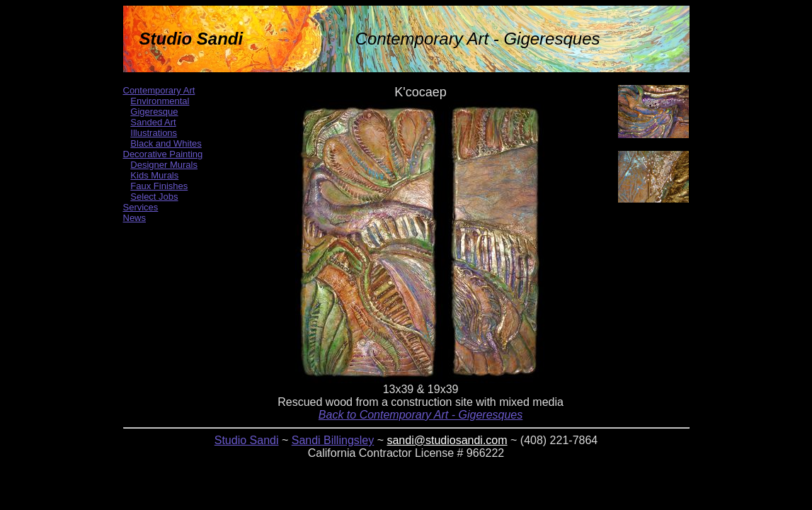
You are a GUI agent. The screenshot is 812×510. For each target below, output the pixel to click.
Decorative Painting (163, 154)
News (135, 218)
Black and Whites (166, 143)
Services (141, 207)
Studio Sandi (247, 440)
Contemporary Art (159, 90)
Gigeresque (154, 112)
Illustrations (154, 133)
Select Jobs (154, 197)
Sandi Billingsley (333, 440)
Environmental (160, 101)
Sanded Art (153, 122)
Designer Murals (164, 165)
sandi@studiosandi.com (447, 440)
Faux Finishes (159, 186)
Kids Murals (154, 175)
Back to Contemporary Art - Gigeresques (421, 415)
